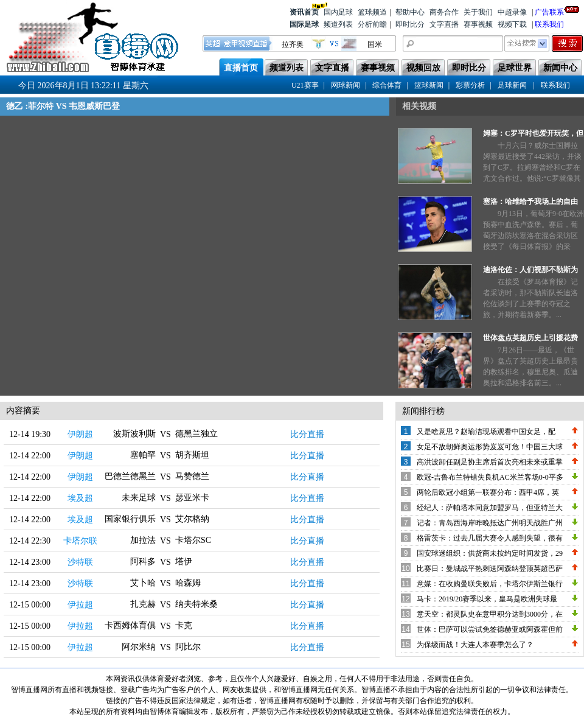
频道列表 (338, 24)
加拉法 (143, 540)
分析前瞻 (372, 24)
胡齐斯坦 (192, 455)
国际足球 (304, 24)
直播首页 (241, 68)
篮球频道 (372, 12)
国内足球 (338, 12)
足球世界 (515, 68)
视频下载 (512, 24)
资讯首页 (304, 11)
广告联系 (549, 11)
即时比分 (410, 24)
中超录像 (512, 12)
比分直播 (307, 434)
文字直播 (444, 24)
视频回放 (423, 68)
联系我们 (549, 24)
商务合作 (444, 12)
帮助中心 (410, 12)
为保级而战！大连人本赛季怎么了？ (475, 645)
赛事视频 (478, 24)
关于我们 (478, 12)
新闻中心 (560, 68)
